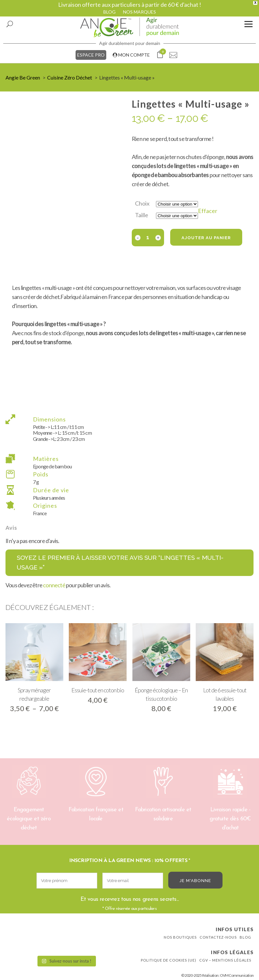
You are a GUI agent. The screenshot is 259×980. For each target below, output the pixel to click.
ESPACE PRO (91, 55)
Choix (142, 203)
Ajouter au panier (206, 238)
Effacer (208, 211)
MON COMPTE (131, 55)
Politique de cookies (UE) (169, 960)
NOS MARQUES (140, 12)
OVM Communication (237, 975)
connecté (54, 585)
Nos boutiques (180, 937)
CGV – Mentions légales (225, 960)
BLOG (109, 12)
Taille (142, 215)
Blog (245, 937)
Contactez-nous (218, 937)
